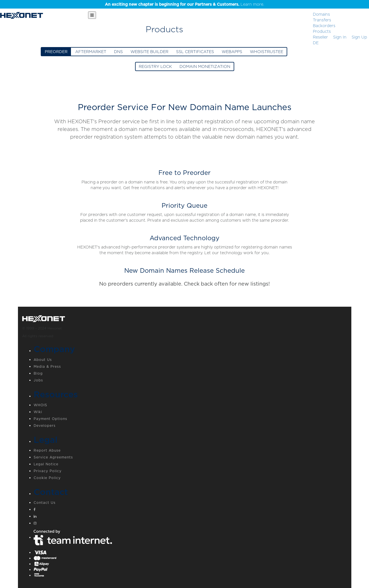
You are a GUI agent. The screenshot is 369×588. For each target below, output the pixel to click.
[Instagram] (190, 524)
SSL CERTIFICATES (195, 52)
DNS (118, 52)
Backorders (324, 26)
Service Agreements (53, 457)
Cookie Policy (47, 478)
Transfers (322, 20)
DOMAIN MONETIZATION (205, 66)
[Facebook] (190, 510)
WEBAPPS (232, 52)
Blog (38, 373)
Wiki (38, 412)
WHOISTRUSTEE (267, 52)
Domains (321, 14)
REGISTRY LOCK (155, 66)
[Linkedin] (190, 517)
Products (322, 31)
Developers (45, 426)
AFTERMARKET (91, 52)
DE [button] (316, 43)
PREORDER (56, 52)
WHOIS (40, 405)
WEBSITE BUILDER (149, 52)
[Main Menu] (92, 15)
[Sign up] (359, 37)
